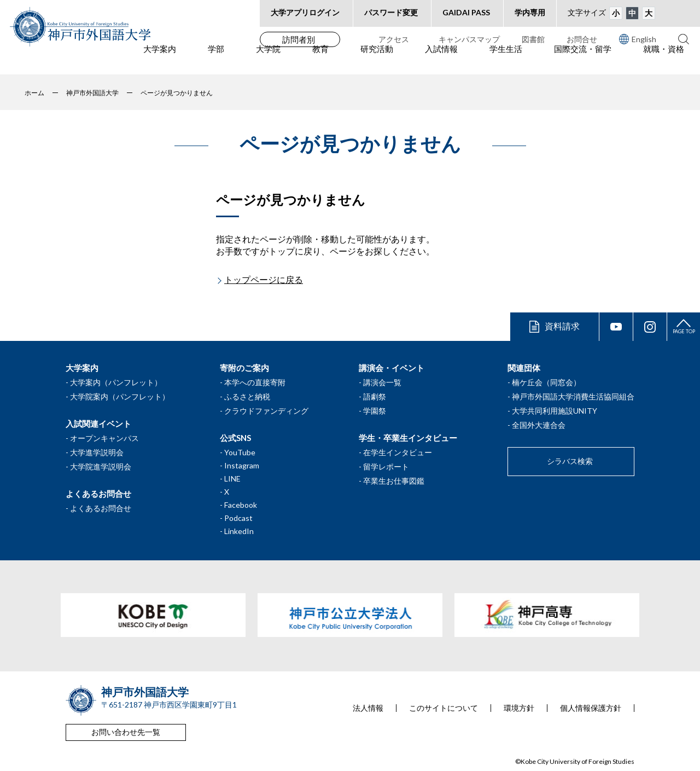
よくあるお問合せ (101, 508)
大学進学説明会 (97, 452)
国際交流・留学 (583, 61)
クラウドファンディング (266, 411)
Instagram (242, 465)
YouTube (240, 452)
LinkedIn (239, 531)
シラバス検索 (570, 461)
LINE (232, 479)
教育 (320, 61)
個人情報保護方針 (591, 708)
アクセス (394, 39)
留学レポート (386, 466)
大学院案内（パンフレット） (120, 396)
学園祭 (375, 411)
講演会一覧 (382, 382)
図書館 (533, 39)
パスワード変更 (391, 12)
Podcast (238, 518)
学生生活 (506, 61)
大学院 (268, 61)
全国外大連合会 (539, 425)
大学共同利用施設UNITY (555, 411)
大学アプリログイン (305, 12)
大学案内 (160, 61)
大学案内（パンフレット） (116, 382)
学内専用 (530, 12)
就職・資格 (664, 61)
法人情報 (368, 708)
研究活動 (377, 61)
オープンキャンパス (104, 438)
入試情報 (441, 61)
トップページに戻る (264, 279)
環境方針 (519, 708)
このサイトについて (444, 708)
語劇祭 (375, 396)
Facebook (241, 505)
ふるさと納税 (247, 396)
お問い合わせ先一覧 (126, 732)
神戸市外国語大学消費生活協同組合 (573, 396)
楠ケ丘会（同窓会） (546, 382)
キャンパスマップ (469, 39)
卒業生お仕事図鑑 (394, 481)
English (638, 39)
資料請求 (562, 326)
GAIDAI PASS (466, 12)
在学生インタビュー (398, 452)
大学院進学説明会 (101, 466)
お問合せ (582, 39)
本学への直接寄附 (255, 382)
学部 (216, 61)
